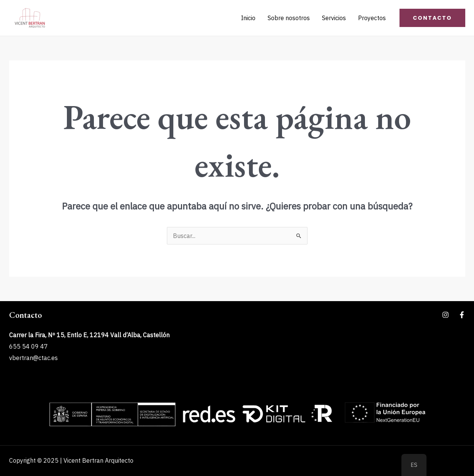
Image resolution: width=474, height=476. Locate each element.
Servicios (334, 18)
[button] (432, 18)
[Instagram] (445, 315)
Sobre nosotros (289, 18)
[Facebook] (462, 315)
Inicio (248, 18)
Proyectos (372, 18)
